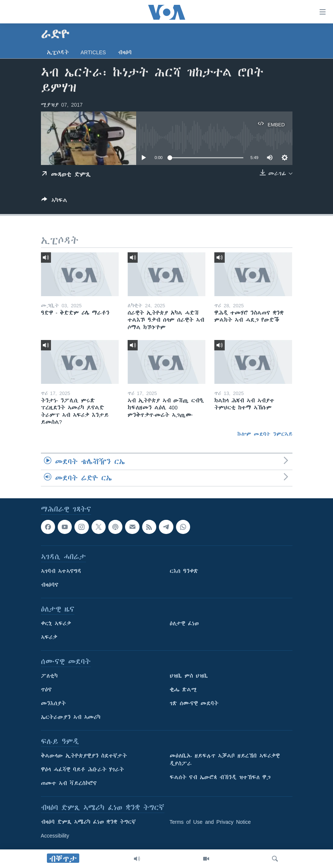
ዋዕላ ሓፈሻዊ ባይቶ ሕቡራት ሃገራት (82, 770)
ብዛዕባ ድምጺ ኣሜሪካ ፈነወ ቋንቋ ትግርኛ (88, 822)
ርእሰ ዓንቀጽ (184, 571)
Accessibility (55, 836)
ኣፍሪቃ (49, 638)
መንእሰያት (53, 704)
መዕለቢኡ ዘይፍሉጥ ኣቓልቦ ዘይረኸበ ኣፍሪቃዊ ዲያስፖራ (225, 760)
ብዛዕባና (50, 585)
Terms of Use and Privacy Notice (210, 822)
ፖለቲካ (49, 676)
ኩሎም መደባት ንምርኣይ (265, 434)
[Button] (54, 202)
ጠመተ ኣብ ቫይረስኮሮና (69, 784)
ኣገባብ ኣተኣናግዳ (61, 571)
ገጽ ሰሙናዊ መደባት (194, 704)
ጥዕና (46, 690)
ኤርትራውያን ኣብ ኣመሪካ (71, 718)
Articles (93, 52)
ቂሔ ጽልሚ (183, 690)
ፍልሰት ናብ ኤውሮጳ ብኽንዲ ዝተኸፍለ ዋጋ (220, 778)
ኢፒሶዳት (58, 52)
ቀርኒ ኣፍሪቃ (56, 624)
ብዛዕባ (125, 52)
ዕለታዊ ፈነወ (184, 624)
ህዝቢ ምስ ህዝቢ (189, 676)
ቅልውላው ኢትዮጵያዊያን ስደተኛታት (84, 756)
